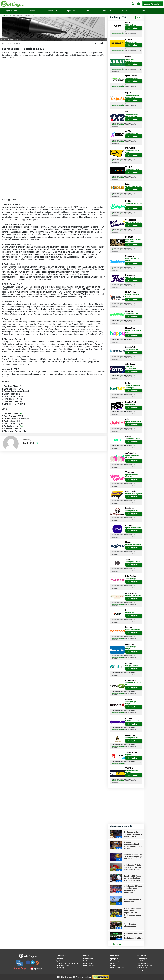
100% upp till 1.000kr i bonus (133, 151)
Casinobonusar (88, 965)
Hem (3, 15)
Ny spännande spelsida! (133, 422)
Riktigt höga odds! (131, 42)
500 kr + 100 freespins (133, 630)
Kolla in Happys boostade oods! (134, 332)
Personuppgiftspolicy (145, 965)
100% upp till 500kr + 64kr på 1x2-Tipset (132, 115)
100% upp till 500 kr (132, 78)
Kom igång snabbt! (131, 666)
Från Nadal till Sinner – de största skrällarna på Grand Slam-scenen (133, 878)
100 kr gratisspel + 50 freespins (132, 648)
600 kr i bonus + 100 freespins (132, 259)
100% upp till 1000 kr (132, 169)
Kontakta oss (142, 961)
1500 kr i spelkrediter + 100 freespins (133, 387)
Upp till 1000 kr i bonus (133, 186)
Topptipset (21, 39)
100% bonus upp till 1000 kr (134, 204)
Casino (144, 11)
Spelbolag (72, 11)
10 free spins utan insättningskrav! (131, 368)
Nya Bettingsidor (62, 961)
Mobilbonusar (88, 963)
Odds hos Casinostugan (133, 596)
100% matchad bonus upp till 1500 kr (132, 96)
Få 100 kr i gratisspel (132, 721)
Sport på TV (107, 11)
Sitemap (140, 970)
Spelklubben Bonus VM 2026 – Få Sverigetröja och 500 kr (133, 857)
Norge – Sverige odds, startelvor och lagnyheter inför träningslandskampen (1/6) (133, 913)
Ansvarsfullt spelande (82, 977)
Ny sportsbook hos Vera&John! (131, 476)
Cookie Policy (142, 968)
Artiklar (9, 15)
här (118, 35)
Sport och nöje (12, 11)
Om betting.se (142, 959)
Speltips (33, 11)
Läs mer (139, 17)
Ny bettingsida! (130, 278)
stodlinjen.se (115, 34)
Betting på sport (116, 961)
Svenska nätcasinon (117, 968)
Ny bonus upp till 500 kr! (133, 222)
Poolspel (126, 11)
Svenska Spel (11, 39)
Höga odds (129, 755)
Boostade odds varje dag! (134, 494)
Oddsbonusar (88, 959)
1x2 (20, 414)
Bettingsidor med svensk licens (67, 963)
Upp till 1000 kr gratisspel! (130, 60)
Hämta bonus (134, 28)
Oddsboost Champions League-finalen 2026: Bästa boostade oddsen (133, 936)
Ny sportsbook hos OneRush (131, 771)
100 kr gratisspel (131, 579)
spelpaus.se (121, 34)
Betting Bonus (52, 11)
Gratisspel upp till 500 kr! (133, 545)
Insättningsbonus (89, 961)
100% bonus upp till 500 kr (133, 684)
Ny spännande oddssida (133, 528)
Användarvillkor (143, 963)
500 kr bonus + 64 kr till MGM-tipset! (133, 240)
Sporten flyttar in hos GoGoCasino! (132, 457)
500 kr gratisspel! (131, 25)
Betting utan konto (62, 965)
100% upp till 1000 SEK (133, 439)
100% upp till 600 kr (132, 511)
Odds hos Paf (130, 613)
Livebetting (60, 968)
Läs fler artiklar (115, 944)
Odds (89, 11)
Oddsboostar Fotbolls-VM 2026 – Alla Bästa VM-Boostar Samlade (133, 867)
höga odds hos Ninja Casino (132, 295)
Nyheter (113, 965)
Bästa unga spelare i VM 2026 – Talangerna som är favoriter (133, 834)
